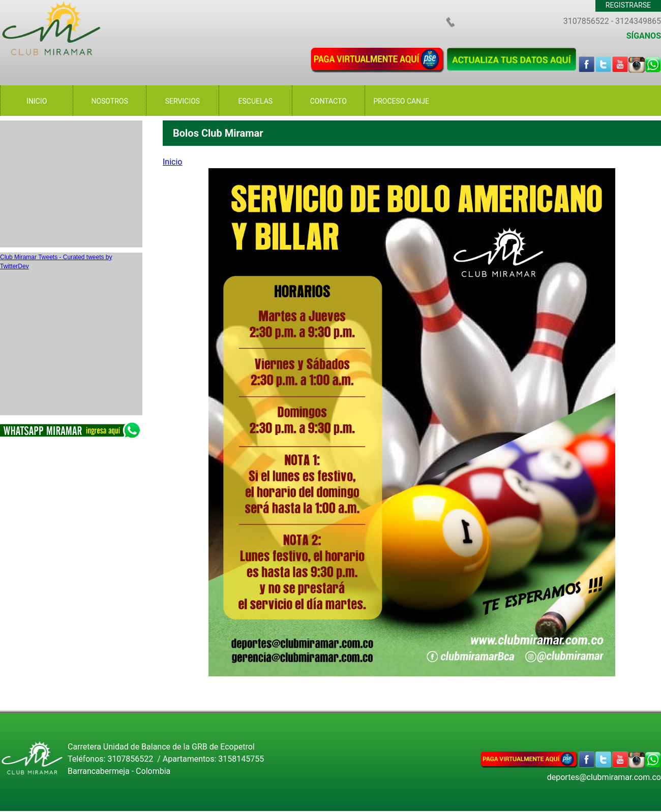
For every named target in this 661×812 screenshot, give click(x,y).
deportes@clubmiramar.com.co (604, 777)
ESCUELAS (256, 101)
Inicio (172, 162)
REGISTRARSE (628, 5)
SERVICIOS (183, 101)
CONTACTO (328, 101)
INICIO (37, 101)
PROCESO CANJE (401, 101)
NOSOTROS (109, 101)
